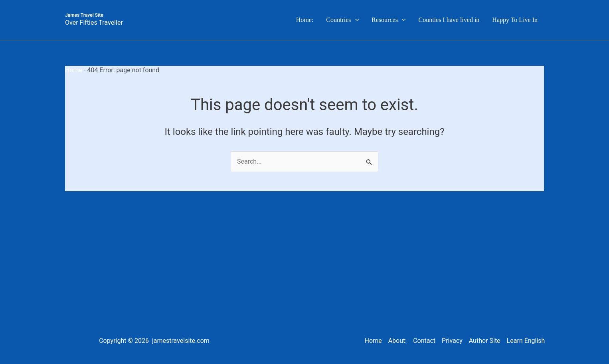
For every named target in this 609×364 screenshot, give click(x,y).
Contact (424, 341)
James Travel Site (84, 15)
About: (397, 341)
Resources (389, 20)
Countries (342, 20)
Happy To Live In (515, 20)
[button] (355, 20)
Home (74, 70)
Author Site (485, 341)
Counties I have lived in (449, 20)
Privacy (452, 341)
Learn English (526, 341)
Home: (305, 20)
